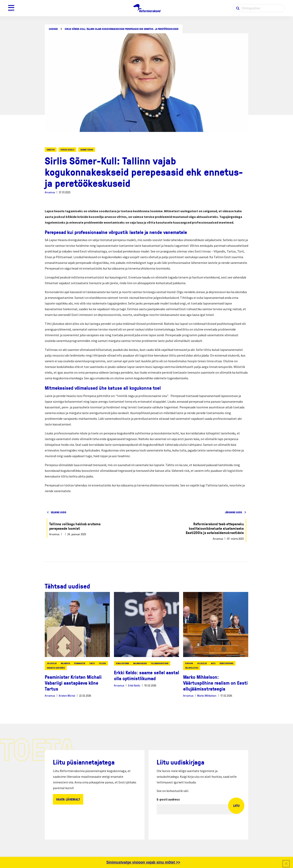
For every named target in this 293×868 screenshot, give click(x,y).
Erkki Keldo (134, 685)
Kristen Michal (67, 696)
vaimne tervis (87, 150)
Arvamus (50, 192)
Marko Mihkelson (207, 696)
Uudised (53, 29)
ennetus (51, 150)
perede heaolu (67, 150)
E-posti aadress (168, 799)
